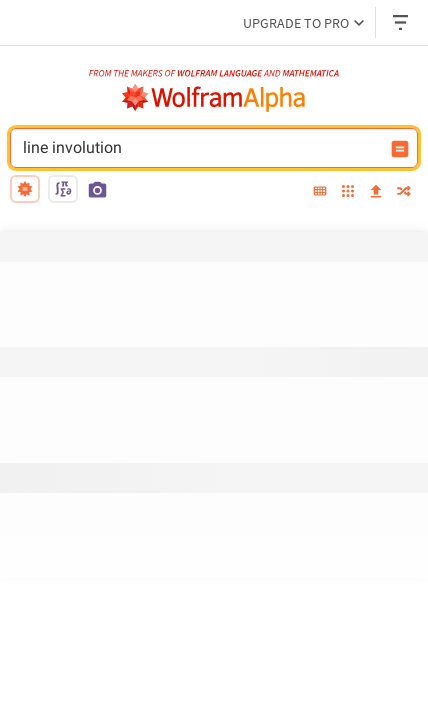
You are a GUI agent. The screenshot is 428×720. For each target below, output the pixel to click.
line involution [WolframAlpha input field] (201, 148)
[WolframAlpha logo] (214, 98)
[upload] (376, 192)
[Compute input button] (400, 149)
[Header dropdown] (402, 22)
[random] (404, 192)
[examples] (348, 192)
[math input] (63, 189)
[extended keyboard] (320, 192)
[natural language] (25, 189)
